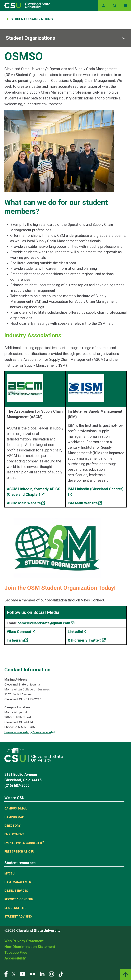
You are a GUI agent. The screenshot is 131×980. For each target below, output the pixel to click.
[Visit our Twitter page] (14, 974)
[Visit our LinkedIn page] (42, 974)
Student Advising (18, 917)
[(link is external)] (26, 503)
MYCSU (10, 874)
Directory (12, 826)
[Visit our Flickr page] (32, 974)
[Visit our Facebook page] (6, 974)
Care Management (19, 882)
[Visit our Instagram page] (52, 974)
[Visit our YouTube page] (22, 974)
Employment (14, 834)
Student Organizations (32, 19)
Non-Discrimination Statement (30, 947)
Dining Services (16, 891)
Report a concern (19, 899)
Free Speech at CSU (19, 852)
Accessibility (15, 958)
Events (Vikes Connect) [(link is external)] (24, 843)
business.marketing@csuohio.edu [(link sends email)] (29, 732)
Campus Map (14, 817)
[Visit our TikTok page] (61, 974)
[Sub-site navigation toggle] (65, 38)
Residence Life (15, 908)
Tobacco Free (16, 953)
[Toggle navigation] (126, 5)
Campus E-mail (16, 808)
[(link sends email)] (46, 623)
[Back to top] (126, 975)
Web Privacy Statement (24, 941)
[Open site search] (115, 5)
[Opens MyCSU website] (104, 5)
